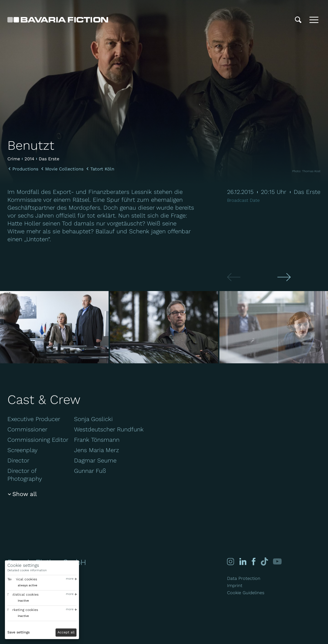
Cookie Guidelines (246, 593)
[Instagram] (231, 561)
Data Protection (244, 578)
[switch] (22, 585)
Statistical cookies (23, 594)
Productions (25, 169)
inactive (23, 601)
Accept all (66, 632)
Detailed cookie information (27, 570)
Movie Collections (64, 169)
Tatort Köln (102, 169)
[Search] (298, 20)
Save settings (19, 632)
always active (28, 585)
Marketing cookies (23, 610)
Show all (25, 494)
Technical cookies (22, 579)
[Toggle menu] (314, 20)
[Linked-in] (243, 561)
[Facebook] (253, 561)
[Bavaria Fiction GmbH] (58, 20)
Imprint (235, 585)
